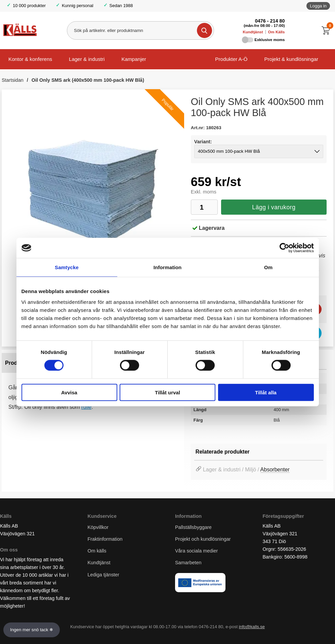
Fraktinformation (105, 539)
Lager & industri (87, 59)
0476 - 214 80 (270, 21)
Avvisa (69, 392)
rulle (86, 407)
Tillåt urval (167, 392)
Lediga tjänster (103, 575)
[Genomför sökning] (204, 30)
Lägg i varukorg (274, 207)
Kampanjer (134, 59)
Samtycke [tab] (67, 267)
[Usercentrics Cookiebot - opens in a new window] (284, 248)
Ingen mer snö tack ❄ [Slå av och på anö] (32, 630)
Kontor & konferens (30, 59)
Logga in (318, 6)
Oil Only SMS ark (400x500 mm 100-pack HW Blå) (88, 80)
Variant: (203, 142)
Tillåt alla (266, 392)
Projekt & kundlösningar (291, 59)
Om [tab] (268, 267)
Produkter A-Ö (231, 59)
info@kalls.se (252, 627)
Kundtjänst (253, 32)
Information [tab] (168, 267)
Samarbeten (189, 563)
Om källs (97, 551)
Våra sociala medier (196, 551)
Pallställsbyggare (193, 527)
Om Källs (277, 32)
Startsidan (13, 80)
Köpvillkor (98, 527)
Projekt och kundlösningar (203, 539)
